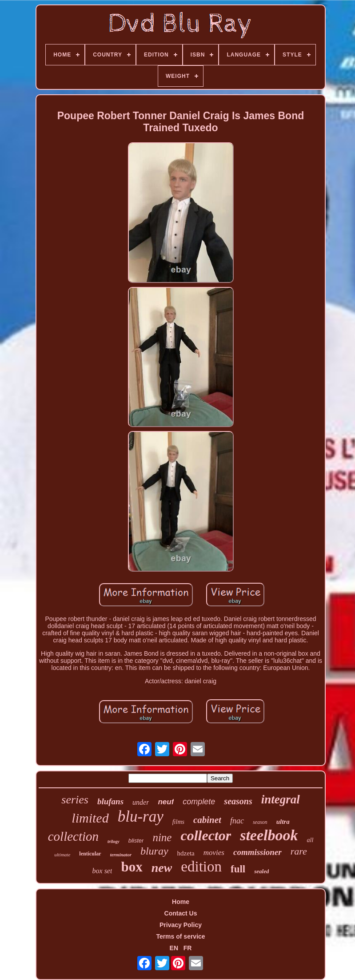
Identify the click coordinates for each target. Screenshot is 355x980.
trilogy (114, 841)
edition (201, 867)
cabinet (207, 820)
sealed (261, 871)
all (310, 840)
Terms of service (180, 936)
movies (214, 853)
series (75, 800)
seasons (238, 801)
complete (199, 802)
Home (181, 902)
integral (281, 799)
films (178, 822)
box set (102, 871)
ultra (283, 822)
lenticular (90, 854)
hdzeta (186, 853)
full (238, 869)
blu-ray (141, 817)
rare (299, 851)
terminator (121, 855)
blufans (110, 801)
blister (136, 841)
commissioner (257, 852)
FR (188, 948)
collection (73, 836)
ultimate (62, 855)
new (162, 868)
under (141, 802)
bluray (154, 851)
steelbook (269, 835)
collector (206, 835)
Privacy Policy (181, 925)
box (132, 867)
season (260, 822)
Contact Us (181, 913)
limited (90, 818)
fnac (237, 821)
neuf (166, 802)
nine (162, 837)
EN (174, 948)
